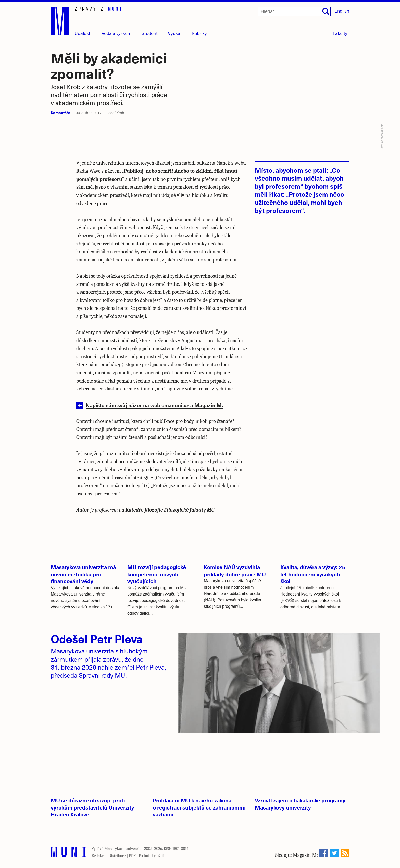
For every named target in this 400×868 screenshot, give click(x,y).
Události (83, 33)
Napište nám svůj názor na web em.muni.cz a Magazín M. (154, 405)
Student (150, 33)
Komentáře (61, 112)
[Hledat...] (294, 11)
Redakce (98, 856)
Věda (117, 33)
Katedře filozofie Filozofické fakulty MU (170, 510)
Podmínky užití (152, 856)
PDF (132, 856)
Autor (83, 510)
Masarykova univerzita (123, 849)
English (342, 11)
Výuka (174, 33)
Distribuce (117, 856)
